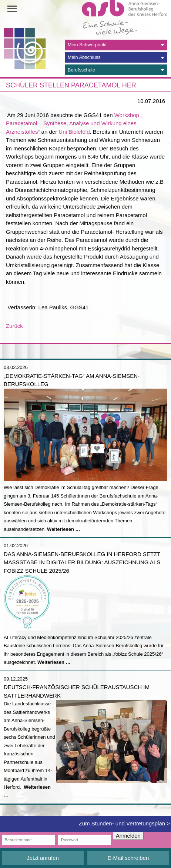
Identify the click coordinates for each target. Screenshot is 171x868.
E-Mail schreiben (128, 858)
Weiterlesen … (63, 529)
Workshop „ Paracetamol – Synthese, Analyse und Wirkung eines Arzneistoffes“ (74, 123)
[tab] (116, 45)
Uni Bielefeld (74, 132)
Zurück (14, 326)
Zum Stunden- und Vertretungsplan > (124, 823)
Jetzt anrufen (43, 858)
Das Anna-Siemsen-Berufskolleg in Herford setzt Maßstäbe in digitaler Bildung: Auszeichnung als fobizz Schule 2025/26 (82, 562)
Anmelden (128, 836)
